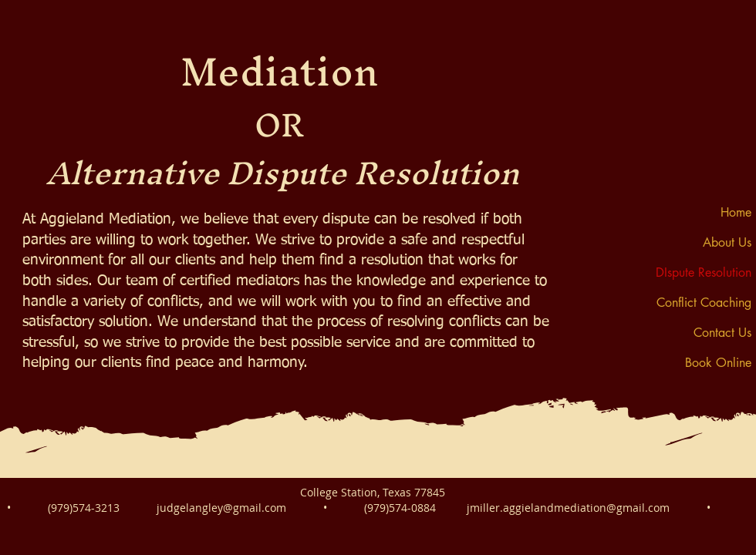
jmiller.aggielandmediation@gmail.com (568, 508)
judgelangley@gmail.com (221, 508)
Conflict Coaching (704, 303)
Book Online (718, 363)
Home (736, 212)
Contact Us (722, 333)
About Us (727, 242)
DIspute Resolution (704, 272)
